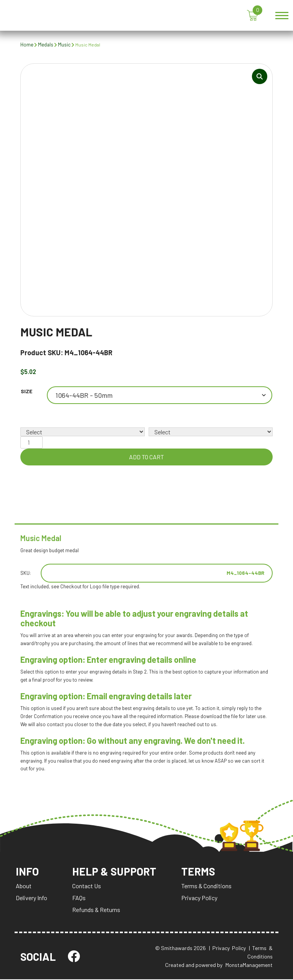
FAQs (79, 898)
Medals (46, 45)
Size (26, 392)
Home (27, 45)
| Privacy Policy (227, 949)
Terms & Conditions (207, 886)
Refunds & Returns (96, 910)
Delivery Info (31, 898)
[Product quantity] (31, 443)
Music (64, 45)
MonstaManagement (249, 966)
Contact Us (87, 886)
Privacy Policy (200, 898)
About (24, 886)
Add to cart (146, 457)
